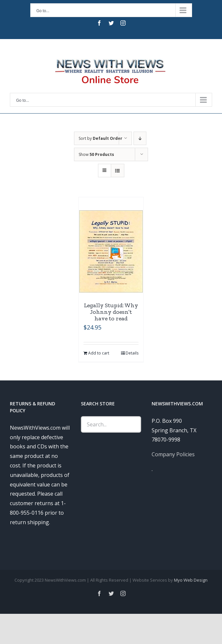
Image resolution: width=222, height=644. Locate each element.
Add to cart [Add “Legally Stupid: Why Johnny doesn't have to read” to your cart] (99, 353)
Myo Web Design (191, 580)
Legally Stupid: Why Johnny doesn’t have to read (111, 312)
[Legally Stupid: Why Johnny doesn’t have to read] (111, 251)
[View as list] (118, 171)
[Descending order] (140, 138)
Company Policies (173, 454)
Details (132, 353)
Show (96, 154)
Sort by (100, 138)
